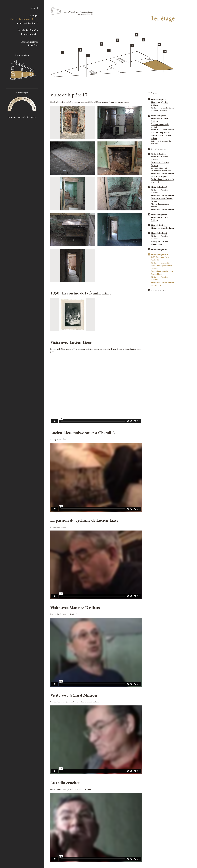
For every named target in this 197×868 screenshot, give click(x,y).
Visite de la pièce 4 (159, 154)
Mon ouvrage (157, 244)
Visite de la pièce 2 (159, 116)
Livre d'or (33, 45)
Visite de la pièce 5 (159, 187)
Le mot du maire (29, 34)
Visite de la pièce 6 (159, 215)
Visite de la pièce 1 (159, 99)
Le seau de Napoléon (160, 176)
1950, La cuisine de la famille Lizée (160, 259)
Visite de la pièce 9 (159, 249)
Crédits (34, 117)
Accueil (34, 8)
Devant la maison (158, 149)
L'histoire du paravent (160, 133)
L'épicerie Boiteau (159, 111)
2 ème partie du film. (160, 241)
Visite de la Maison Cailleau (24, 19)
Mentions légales (23, 117)
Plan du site (12, 117)
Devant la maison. (158, 290)
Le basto (155, 165)
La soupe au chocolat (160, 162)
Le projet (33, 16)
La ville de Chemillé (28, 30)
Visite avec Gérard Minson (162, 108)
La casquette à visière (160, 168)
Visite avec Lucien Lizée (161, 263)
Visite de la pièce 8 (159, 233)
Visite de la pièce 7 (159, 225)
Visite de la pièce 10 (160, 254)
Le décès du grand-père (161, 171)
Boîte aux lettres (29, 42)
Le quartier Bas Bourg (27, 23)
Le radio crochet (158, 285)
